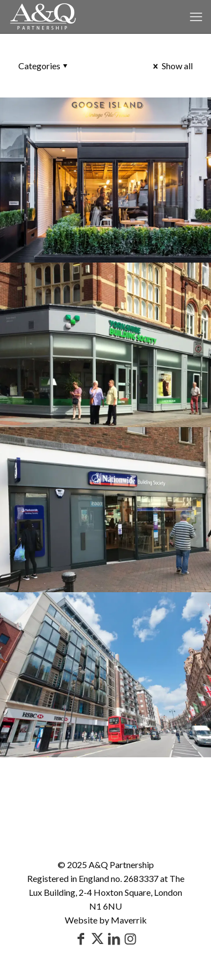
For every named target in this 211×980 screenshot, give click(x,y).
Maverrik (129, 920)
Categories (44, 66)
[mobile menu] (196, 17)
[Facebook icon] (81, 938)
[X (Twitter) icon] (97, 938)
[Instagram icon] (131, 938)
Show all (172, 66)
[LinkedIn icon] (114, 938)
